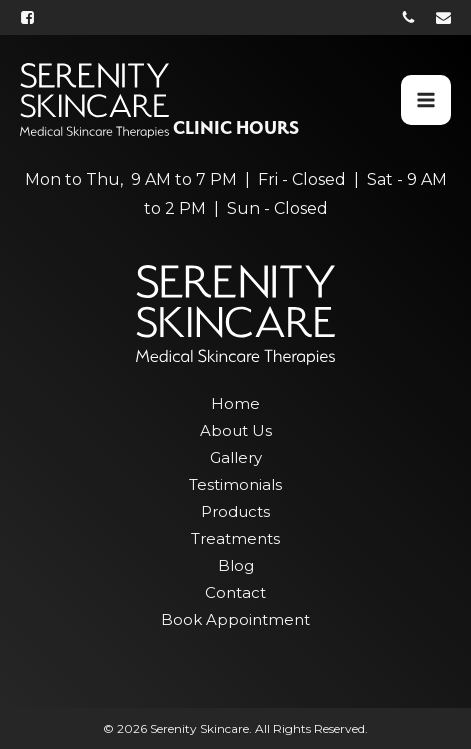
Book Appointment (235, 619)
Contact (235, 592)
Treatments (235, 538)
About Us (236, 430)
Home (235, 403)
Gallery (236, 457)
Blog (236, 565)
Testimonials (235, 484)
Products (235, 511)
